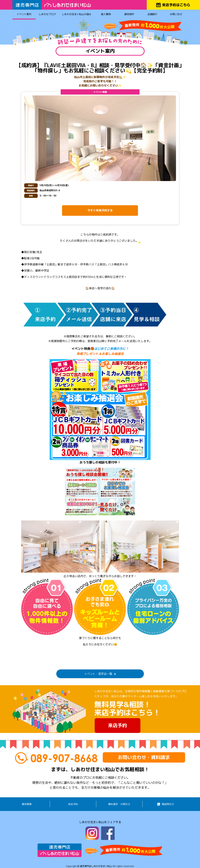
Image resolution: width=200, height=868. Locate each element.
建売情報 (27, 804)
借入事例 (106, 15)
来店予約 (117, 725)
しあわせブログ (47, 15)
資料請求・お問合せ (119, 804)
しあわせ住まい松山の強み (77, 15)
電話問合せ (166, 804)
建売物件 (129, 15)
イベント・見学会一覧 (100, 674)
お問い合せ (176, 15)
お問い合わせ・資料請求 (144, 757)
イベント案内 (24, 15)
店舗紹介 (153, 15)
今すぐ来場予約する (100, 210)
